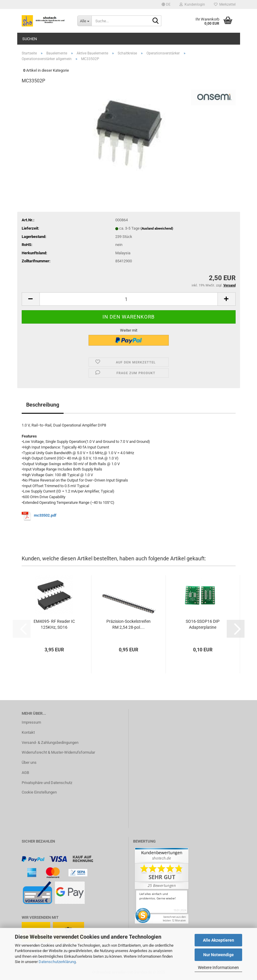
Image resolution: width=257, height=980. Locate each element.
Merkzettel (225, 4)
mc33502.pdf (46, 515)
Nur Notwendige (219, 955)
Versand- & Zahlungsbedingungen (50, 743)
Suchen (30, 39)
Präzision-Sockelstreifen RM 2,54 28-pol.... (128, 624)
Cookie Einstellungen (39, 792)
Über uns (29, 762)
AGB (25, 773)
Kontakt (28, 732)
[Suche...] (84, 21)
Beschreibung (43, 405)
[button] (166, 4)
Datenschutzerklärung (57, 962)
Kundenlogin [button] (192, 4)
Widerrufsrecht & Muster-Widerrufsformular (58, 752)
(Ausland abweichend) (157, 229)
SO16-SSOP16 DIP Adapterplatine (203, 624)
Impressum (31, 722)
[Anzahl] (129, 299)
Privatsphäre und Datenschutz (47, 783)
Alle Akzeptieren (219, 940)
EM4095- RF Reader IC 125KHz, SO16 (54, 624)
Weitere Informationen (218, 968)
